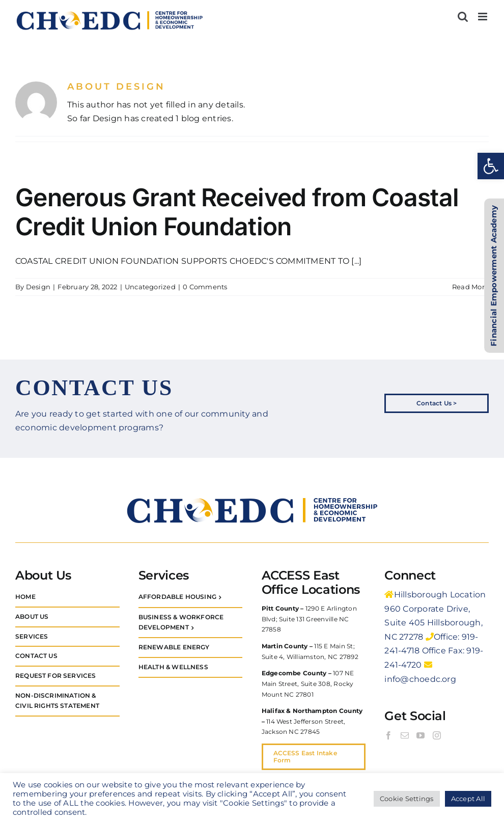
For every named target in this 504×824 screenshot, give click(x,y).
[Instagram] (437, 735)
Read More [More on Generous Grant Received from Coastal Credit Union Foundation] (470, 287)
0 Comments (205, 287)
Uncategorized (150, 287)
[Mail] (405, 735)
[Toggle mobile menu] (483, 17)
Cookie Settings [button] (407, 799)
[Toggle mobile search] (463, 17)
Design (38, 287)
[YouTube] (421, 735)
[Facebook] (388, 735)
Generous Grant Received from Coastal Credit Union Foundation (237, 212)
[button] (491, 166)
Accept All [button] (468, 799)
